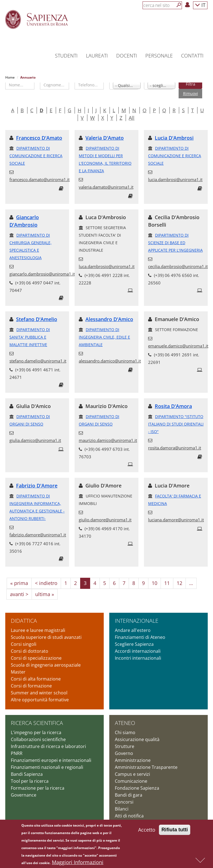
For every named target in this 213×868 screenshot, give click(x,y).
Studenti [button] (66, 56)
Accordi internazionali (138, 651)
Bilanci (122, 809)
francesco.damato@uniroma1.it (40, 179)
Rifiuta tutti (175, 830)
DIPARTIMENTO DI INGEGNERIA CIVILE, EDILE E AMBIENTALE (104, 337)
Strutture (125, 746)
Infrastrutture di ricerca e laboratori (48, 746)
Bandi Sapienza (27, 774)
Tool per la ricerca (30, 781)
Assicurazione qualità (137, 739)
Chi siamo (125, 732)
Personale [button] (159, 56)
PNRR (17, 753)
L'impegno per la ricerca (36, 732)
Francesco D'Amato (39, 138)
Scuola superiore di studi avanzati (46, 637)
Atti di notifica (129, 816)
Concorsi (124, 802)
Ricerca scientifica (37, 723)
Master (18, 672)
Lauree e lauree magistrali (38, 630)
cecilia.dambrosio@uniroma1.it (178, 266)
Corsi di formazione (31, 686)
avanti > (19, 594)
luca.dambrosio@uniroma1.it (107, 266)
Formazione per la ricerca (38, 788)
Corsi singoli (24, 644)
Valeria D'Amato (105, 138)
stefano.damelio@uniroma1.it (38, 361)
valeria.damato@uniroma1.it (106, 187)
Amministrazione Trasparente (146, 767)
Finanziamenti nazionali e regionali (47, 767)
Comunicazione (131, 781)
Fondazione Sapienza (137, 788)
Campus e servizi (132, 774)
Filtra (191, 84)
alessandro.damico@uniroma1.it (110, 361)
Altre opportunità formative (40, 700)
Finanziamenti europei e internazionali (51, 760)
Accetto (147, 830)
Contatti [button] (192, 56)
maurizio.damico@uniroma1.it (108, 440)
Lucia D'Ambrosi (174, 138)
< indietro (46, 583)
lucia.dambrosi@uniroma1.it (175, 179)
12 (179, 583)
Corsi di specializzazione (36, 658)
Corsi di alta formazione (36, 679)
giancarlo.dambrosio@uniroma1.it (42, 274)
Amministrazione (133, 760)
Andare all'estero (133, 630)
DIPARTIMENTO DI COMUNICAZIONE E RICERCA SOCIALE (36, 156)
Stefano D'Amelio (37, 319)
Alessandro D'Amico (109, 319)
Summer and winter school (39, 693)
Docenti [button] (127, 56)
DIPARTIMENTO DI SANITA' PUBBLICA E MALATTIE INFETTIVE (30, 337)
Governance (24, 795)
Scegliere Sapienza (134, 644)
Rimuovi (191, 93)
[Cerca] (179, 5)
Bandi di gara (129, 795)
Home (10, 77)
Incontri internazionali (138, 658)
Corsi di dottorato (30, 651)
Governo (124, 753)
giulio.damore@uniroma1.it (105, 520)
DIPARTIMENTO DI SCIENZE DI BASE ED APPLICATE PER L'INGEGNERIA (175, 243)
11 (167, 583)
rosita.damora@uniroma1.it (175, 448)
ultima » (45, 594)
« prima (19, 583)
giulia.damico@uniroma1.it (35, 440)
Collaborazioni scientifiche (38, 739)
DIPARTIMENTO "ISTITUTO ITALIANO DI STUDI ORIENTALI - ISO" (176, 424)
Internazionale (137, 621)
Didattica (24, 621)
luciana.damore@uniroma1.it (176, 520)
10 (154, 583)
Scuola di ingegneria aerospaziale (46, 665)
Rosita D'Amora (173, 406)
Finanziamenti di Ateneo (140, 637)
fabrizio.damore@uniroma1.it (38, 535)
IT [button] (200, 5)
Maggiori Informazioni (78, 863)
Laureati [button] (97, 56)
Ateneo (125, 723)
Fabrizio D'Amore (37, 486)
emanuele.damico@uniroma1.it (178, 346)
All (132, 118)
